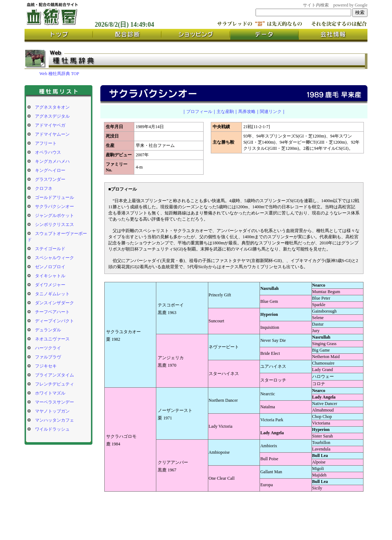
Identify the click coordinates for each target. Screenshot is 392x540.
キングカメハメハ (52, 161)
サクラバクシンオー (55, 206)
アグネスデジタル (52, 116)
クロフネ (44, 188)
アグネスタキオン (52, 107)
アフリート (46, 143)
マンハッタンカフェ (55, 420)
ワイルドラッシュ (52, 429)
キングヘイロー (50, 170)
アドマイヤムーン (52, 134)
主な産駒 (225, 112)
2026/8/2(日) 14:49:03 (125, 25)
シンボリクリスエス (55, 225)
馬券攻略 (247, 112)
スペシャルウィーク (55, 258)
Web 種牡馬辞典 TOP (59, 74)
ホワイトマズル (50, 393)
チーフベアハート (52, 312)
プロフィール (199, 112)
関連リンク (271, 112)
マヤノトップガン (52, 411)
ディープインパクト (55, 321)
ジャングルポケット (55, 215)
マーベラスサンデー (55, 402)
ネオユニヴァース (52, 339)
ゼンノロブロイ (50, 267)
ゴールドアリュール (55, 197)
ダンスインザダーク (55, 303)
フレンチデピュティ (55, 384)
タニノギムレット (52, 294)
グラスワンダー (50, 179)
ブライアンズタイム (55, 375)
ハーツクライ (48, 348)
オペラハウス (48, 152)
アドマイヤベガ (50, 125)
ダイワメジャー (50, 285)
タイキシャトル (50, 276)
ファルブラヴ (48, 357)
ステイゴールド (50, 249)
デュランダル (48, 330)
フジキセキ (46, 366)
